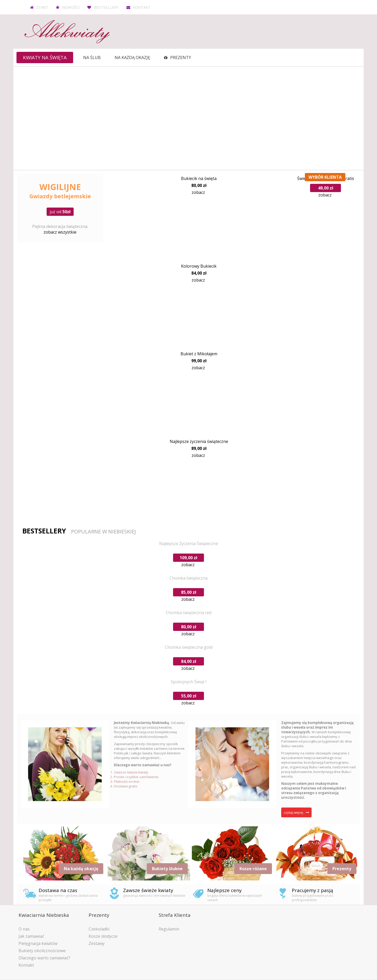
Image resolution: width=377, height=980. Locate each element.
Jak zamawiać (31, 936)
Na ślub (92, 57)
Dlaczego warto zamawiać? (44, 958)
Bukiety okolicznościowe (42, 951)
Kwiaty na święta (45, 57)
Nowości (71, 7)
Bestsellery (106, 7)
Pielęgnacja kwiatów (38, 943)
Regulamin (169, 929)
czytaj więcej (293, 812)
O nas (24, 929)
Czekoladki (99, 929)
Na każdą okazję (132, 57)
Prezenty (181, 57)
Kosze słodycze (103, 936)
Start (42, 7)
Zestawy (97, 943)
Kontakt (142, 7)
